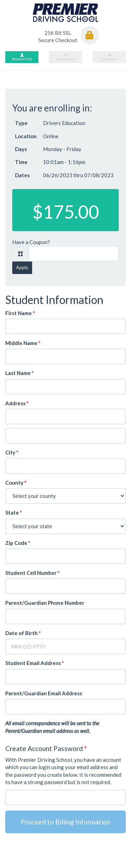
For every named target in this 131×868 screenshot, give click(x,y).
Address (17, 403)
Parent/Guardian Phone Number (45, 603)
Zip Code (18, 543)
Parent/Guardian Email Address (44, 693)
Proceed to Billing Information (65, 822)
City (12, 452)
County (16, 483)
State (14, 513)
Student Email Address (35, 663)
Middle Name (23, 343)
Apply (22, 267)
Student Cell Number (32, 573)
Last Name (20, 373)
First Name (20, 313)
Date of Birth (23, 633)
